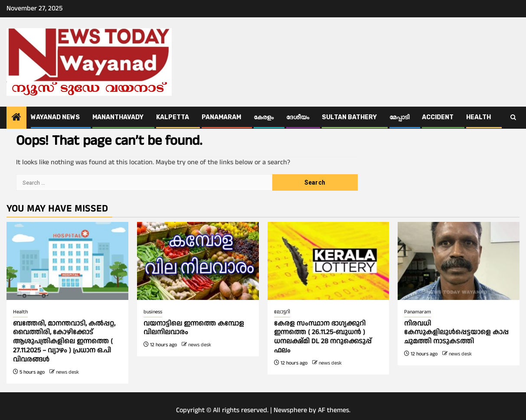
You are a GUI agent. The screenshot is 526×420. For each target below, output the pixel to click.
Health (479, 117)
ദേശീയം (298, 117)
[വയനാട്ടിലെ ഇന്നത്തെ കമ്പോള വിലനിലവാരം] (198, 261)
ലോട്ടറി (282, 312)
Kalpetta (173, 117)
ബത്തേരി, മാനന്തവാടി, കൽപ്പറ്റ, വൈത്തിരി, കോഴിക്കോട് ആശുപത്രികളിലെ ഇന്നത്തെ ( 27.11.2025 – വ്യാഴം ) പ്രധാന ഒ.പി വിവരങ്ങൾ (64, 342)
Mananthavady (118, 117)
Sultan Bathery (349, 117)
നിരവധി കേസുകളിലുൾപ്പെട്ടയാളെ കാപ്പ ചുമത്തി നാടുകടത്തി (456, 333)
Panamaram (221, 117)
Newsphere (290, 410)
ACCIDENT (438, 117)
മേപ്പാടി (399, 117)
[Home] (16, 118)
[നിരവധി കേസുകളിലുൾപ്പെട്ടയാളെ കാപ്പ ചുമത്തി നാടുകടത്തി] (459, 261)
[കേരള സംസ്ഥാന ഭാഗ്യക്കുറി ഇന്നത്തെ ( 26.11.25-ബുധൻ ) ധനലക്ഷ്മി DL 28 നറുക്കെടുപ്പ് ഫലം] (328, 261)
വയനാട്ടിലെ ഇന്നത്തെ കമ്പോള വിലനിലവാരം (194, 328)
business (153, 312)
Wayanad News (55, 117)
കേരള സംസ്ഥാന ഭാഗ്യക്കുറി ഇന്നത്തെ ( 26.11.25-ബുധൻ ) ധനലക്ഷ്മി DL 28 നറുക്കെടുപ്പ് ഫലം (323, 337)
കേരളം (264, 117)
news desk (67, 372)
